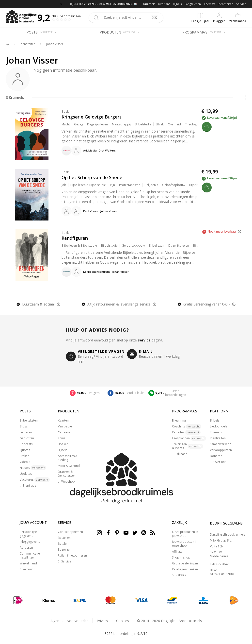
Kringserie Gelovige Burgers (92, 117)
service (144, 340)
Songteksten (193, 4)
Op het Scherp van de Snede (92, 177)
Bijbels (177, 4)
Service (241, 4)
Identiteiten (226, 4)
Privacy (102, 621)
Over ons (164, 4)
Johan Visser (55, 44)
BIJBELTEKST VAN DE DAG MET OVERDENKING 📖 (103, 4)
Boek (65, 111)
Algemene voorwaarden (70, 621)
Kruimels (149, 4)
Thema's (209, 4)
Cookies (123, 621)
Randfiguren (75, 238)
